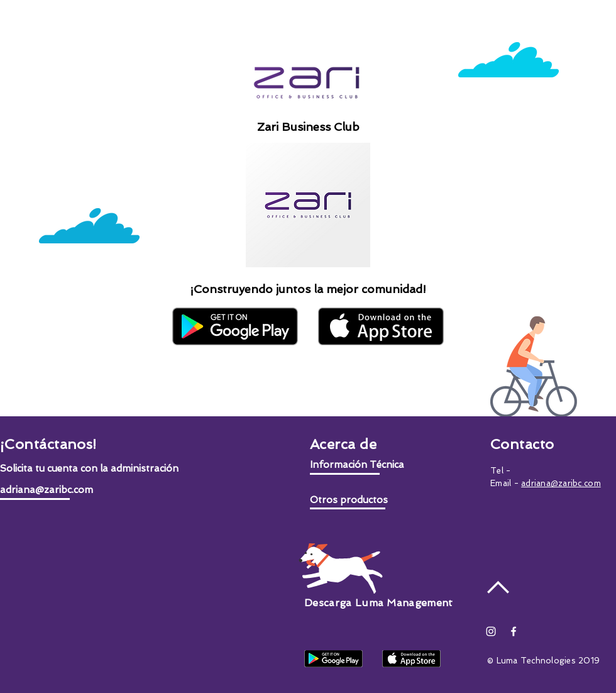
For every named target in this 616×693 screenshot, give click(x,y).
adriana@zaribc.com (561, 483)
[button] (90, 469)
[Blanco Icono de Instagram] (491, 631)
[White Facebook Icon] (514, 631)
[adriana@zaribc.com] (85, 490)
